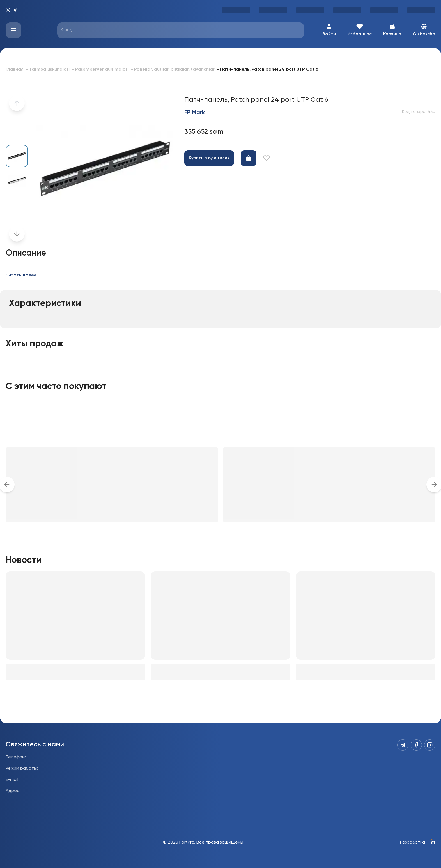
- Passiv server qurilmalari (100, 70)
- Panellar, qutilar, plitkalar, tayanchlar (173, 70)
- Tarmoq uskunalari (48, 70)
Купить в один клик (209, 158)
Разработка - (418, 842)
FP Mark (195, 113)
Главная (15, 70)
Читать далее (21, 275)
